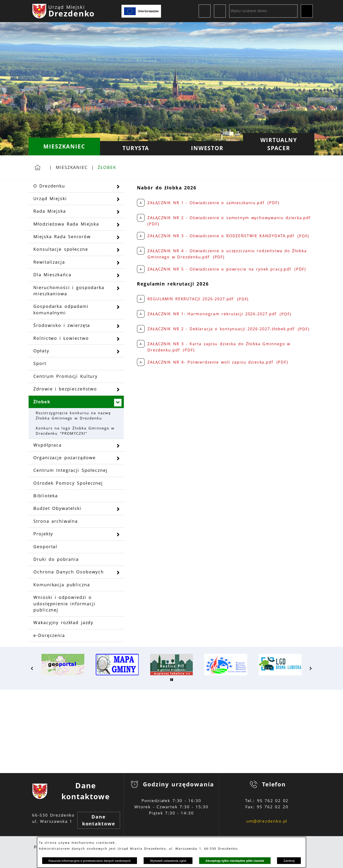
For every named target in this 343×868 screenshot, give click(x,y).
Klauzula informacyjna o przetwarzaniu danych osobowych (89, 861)
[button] (32, 668)
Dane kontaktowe (99, 820)
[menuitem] (64, 147)
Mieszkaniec (72, 167)
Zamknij (289, 861)
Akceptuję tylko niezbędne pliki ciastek (235, 861)
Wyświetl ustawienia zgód (168, 861)
